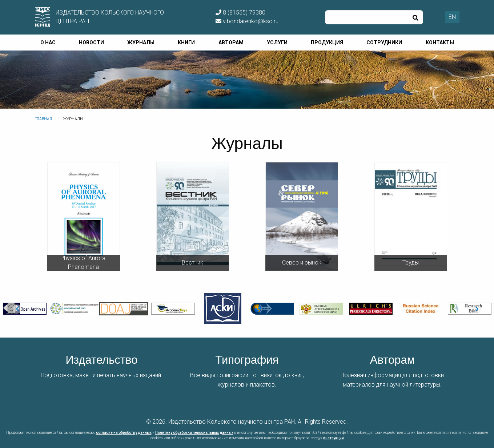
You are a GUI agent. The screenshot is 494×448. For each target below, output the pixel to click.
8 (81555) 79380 (240, 13)
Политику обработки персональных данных (194, 433)
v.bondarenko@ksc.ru (247, 21)
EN (452, 17)
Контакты (440, 43)
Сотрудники (384, 43)
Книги (186, 43)
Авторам (231, 43)
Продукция (327, 43)
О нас (48, 43)
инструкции (334, 438)
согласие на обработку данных (124, 433)
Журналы (141, 43)
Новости (91, 43)
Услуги (277, 43)
